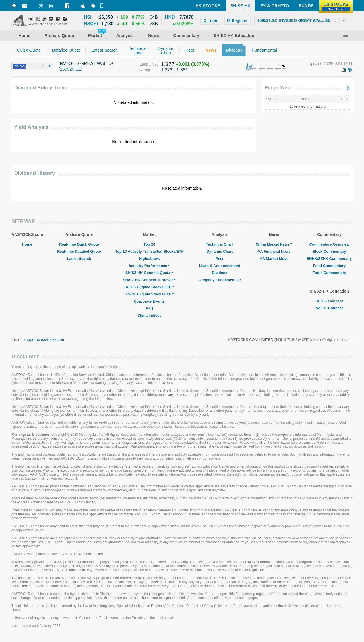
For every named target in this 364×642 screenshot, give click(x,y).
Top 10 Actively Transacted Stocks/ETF (149, 251)
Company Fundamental (220, 280)
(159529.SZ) (70, 69)
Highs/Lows (149, 259)
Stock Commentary (329, 251)
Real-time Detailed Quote (79, 251)
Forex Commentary (329, 273)
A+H (149, 308)
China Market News (274, 244)
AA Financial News (274, 251)
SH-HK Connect (329, 301)
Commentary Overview (329, 244)
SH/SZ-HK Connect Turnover (149, 280)
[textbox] (301, 20)
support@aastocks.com (45, 339)
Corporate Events (149, 301)
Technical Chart (220, 244)
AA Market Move (274, 259)
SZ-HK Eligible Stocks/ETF (149, 294)
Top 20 (149, 244)
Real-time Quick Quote (79, 244)
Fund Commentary (329, 266)
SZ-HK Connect (329, 308)
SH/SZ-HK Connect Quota (149, 273)
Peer (220, 259)
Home (27, 244)
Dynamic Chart (220, 251)
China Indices (149, 315)
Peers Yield (278, 88)
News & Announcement (220, 266)
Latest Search (79, 259)
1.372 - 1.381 (174, 70)
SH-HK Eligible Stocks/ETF (149, 287)
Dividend (220, 273)
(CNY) (153, 64)
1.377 (168, 64)
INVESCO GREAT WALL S (86, 64)
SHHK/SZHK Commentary (329, 259)
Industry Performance (149, 266)
